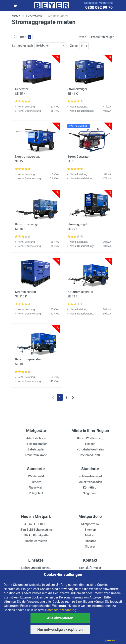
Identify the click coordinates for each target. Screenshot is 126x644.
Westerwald (36, 476)
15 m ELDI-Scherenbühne (36, 530)
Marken (90, 535)
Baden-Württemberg (90, 438)
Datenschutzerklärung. (61, 610)
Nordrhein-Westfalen (90, 449)
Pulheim (36, 482)
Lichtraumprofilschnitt (36, 568)
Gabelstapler (36, 449)
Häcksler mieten (36, 541)
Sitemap (90, 530)
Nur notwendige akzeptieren (60, 629)
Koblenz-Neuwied (90, 476)
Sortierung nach (22, 46)
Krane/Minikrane (36, 455)
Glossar (90, 547)
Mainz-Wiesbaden (90, 482)
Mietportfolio (90, 524)
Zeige (74, 46)
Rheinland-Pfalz (90, 455)
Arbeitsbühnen (36, 438)
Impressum (110, 640)
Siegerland (90, 493)
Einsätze (90, 541)
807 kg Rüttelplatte (36, 535)
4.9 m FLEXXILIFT (36, 524)
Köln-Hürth (90, 488)
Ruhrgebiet (36, 493)
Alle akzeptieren (60, 618)
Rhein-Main (36, 488)
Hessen (90, 444)
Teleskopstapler (36, 444)
